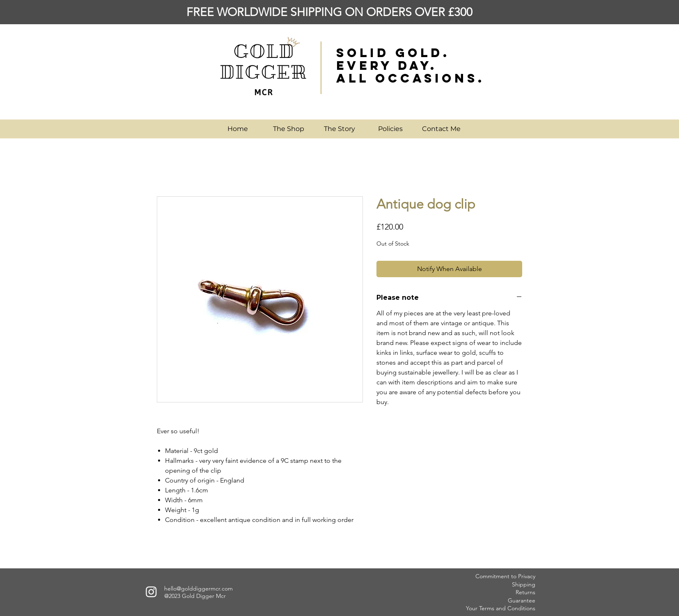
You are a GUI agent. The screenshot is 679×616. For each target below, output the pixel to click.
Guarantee (522, 600)
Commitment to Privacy (505, 576)
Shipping (524, 584)
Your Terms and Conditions (501, 608)
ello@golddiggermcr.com (200, 588)
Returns (525, 592)
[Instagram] (151, 592)
